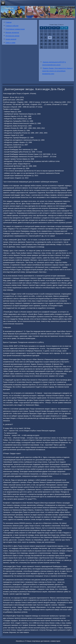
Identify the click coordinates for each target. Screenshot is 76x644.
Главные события (12, 26)
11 (46, 37)
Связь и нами (10, 43)
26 (50, 44)
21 (58, 41)
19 (50, 41)
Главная (8, 22)
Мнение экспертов (12, 32)
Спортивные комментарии (15, 29)
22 (62, 41)
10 (42, 37)
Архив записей (11, 39)
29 (62, 44)
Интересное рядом (12, 36)
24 (42, 44)
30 (66, 44)
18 (46, 41)
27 (54, 44)
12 (50, 37)
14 (58, 37)
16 (66, 37)
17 (42, 41)
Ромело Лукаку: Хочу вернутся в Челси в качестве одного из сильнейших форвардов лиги (57, 71)
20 (54, 41)
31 (42, 47)
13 (54, 37)
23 (66, 41)
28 (58, 44)
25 (46, 44)
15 (62, 37)
